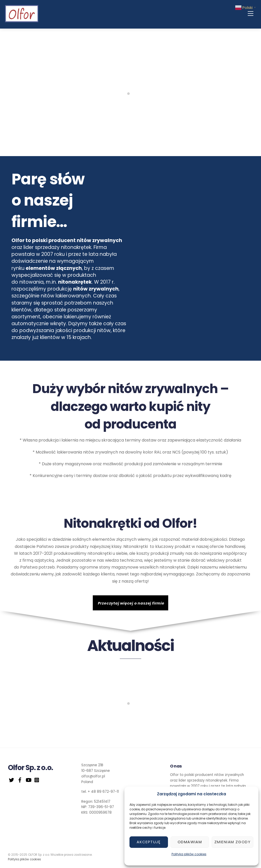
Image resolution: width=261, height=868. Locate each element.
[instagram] (37, 780)
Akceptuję (149, 842)
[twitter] (11, 780)
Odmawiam (190, 842)
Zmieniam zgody (232, 842)
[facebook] (20, 780)
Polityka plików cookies (189, 854)
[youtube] (28, 780)
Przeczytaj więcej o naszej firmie (131, 604)
